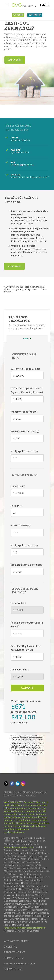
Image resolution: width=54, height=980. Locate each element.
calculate (27, 688)
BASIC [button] (26, 339)
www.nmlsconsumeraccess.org (19, 847)
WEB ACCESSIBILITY (16, 941)
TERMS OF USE (13, 969)
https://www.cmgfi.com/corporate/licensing (25, 928)
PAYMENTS (18, 15)
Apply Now (15, 60)
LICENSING (11, 947)
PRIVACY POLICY (14, 958)
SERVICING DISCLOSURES (20, 963)
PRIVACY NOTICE (15, 952)
